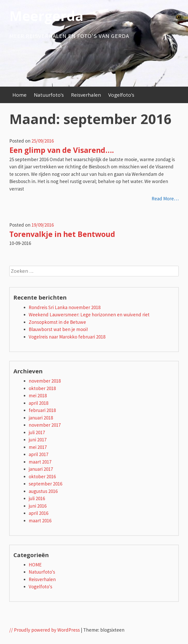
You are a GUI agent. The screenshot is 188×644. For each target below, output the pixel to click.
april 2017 (38, 454)
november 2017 (45, 425)
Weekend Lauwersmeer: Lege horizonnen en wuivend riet (89, 315)
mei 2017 (38, 447)
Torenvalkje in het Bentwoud (62, 234)
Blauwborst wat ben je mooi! (58, 329)
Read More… (165, 199)
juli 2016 (37, 498)
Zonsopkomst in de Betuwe (57, 322)
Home (19, 95)
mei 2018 (38, 395)
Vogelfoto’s (121, 95)
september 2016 (45, 484)
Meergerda (46, 16)
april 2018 (38, 403)
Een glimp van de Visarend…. (62, 150)
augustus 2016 (43, 491)
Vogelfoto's (40, 587)
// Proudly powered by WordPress (45, 630)
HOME (35, 565)
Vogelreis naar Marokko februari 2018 (67, 337)
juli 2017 (37, 432)
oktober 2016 (42, 476)
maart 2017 (40, 462)
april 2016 (38, 513)
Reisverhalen (86, 95)
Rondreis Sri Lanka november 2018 (65, 307)
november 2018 (45, 381)
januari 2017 (41, 469)
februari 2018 (42, 410)
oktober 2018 (42, 388)
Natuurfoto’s (49, 95)
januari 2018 (41, 418)
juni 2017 (38, 440)
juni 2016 (38, 506)
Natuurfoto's (42, 572)
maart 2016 (40, 521)
